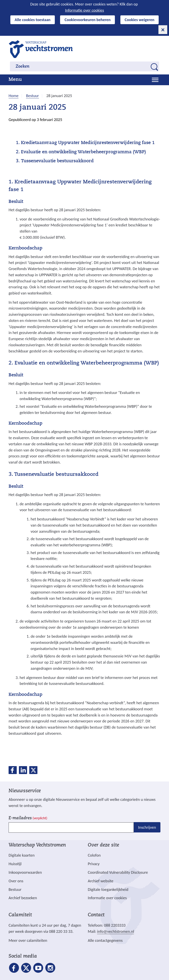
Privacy (94, 864)
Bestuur (15, 889)
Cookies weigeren (140, 20)
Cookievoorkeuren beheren (87, 20)
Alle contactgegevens (105, 940)
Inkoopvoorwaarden (25, 872)
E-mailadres (28, 818)
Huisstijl (15, 864)
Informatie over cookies (85, 10)
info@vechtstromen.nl (116, 931)
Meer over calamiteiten (28, 940)
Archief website (101, 881)
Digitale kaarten (22, 855)
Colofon (94, 855)
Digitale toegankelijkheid (108, 889)
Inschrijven (147, 827)
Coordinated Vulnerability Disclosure (118, 872)
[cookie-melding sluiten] (163, 30)
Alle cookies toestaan (33, 20)
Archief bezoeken (23, 898)
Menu (15, 80)
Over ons (16, 881)
